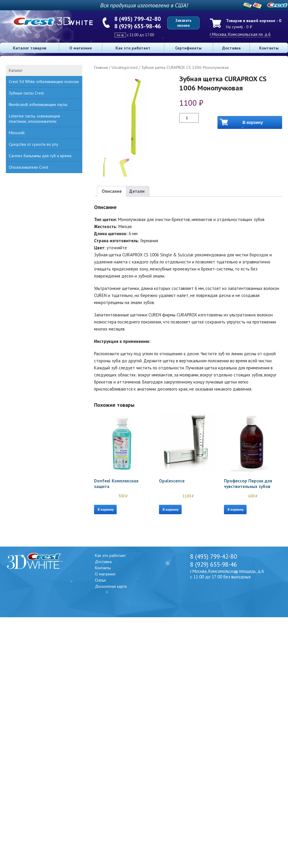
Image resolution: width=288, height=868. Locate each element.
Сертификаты (188, 48)
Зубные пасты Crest (26, 93)
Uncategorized (125, 67)
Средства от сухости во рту (34, 144)
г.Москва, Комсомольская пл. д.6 (240, 34)
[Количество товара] (189, 118)
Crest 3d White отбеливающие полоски (44, 82)
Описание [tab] (112, 191)
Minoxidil (17, 133)
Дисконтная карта (111, 586)
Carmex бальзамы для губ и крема (40, 156)
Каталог (16, 70)
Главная (101, 67)
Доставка (231, 48)
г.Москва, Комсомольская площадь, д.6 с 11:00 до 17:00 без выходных (227, 574)
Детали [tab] (137, 191)
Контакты (269, 48)
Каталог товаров (30, 48)
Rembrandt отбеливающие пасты (38, 104)
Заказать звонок (184, 23)
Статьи (100, 580)
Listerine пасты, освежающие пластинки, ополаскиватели (35, 119)
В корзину (253, 122)
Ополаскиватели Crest (29, 167)
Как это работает (133, 48)
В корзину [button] (106, 509)
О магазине (81, 48)
